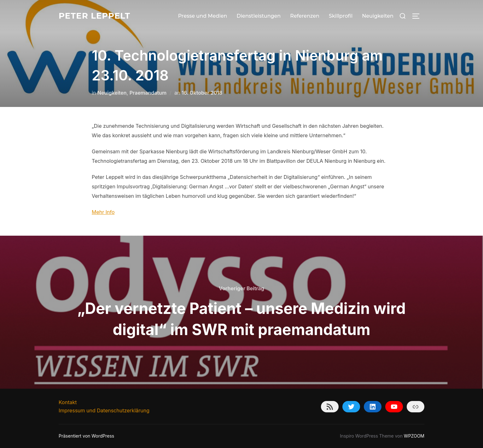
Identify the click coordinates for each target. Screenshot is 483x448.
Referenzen (305, 16)
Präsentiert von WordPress (86, 436)
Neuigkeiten (378, 16)
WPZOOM (414, 436)
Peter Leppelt (94, 16)
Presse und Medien (203, 16)
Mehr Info (103, 212)
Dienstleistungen (259, 16)
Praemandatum (148, 93)
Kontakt (68, 402)
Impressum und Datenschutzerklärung (104, 410)
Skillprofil (341, 16)
